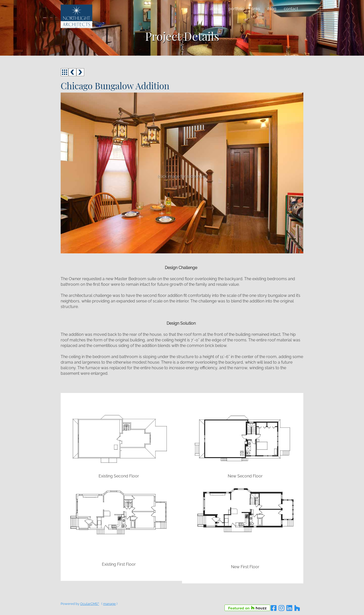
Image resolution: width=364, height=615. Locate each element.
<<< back (65, 72)
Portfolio (236, 9)
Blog (272, 9)
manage (109, 604)
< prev (72, 72)
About (215, 9)
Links (256, 9)
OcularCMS (90, 604)
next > (80, 72)
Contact (291, 9)
